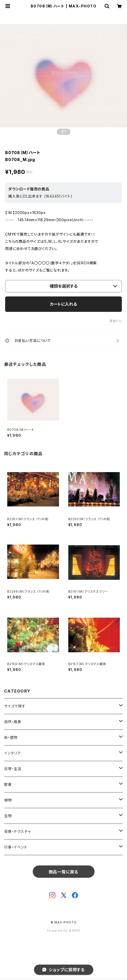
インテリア (12, 753)
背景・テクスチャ (17, 831)
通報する (116, 321)
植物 (8, 800)
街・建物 (11, 737)
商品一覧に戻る (64, 872)
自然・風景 (13, 722)
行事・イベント (16, 847)
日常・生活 (13, 769)
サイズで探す (15, 706)
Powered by (64, 931)
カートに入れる (63, 304)
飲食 (8, 784)
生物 (8, 816)
